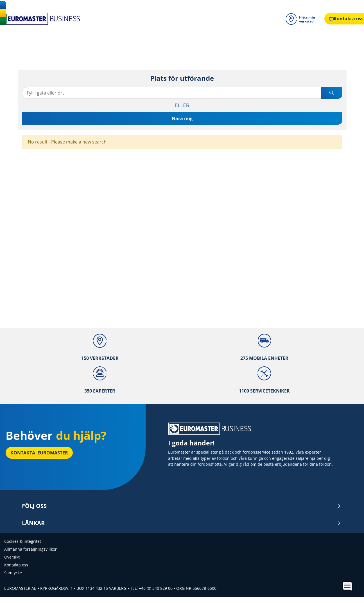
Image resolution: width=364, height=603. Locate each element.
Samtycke (13, 573)
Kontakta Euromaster (39, 453)
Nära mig (182, 118)
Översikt (12, 557)
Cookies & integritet (23, 541)
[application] (348, 587)
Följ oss (181, 506)
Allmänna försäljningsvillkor (30, 549)
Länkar (181, 523)
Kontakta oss (16, 565)
